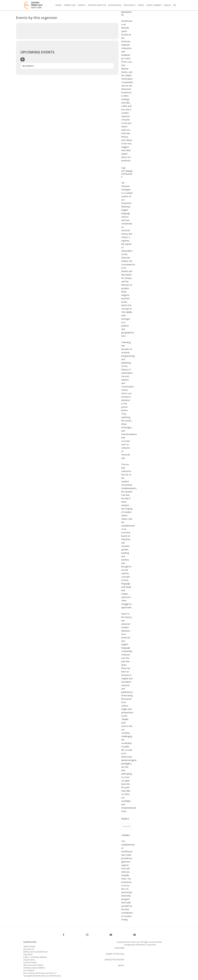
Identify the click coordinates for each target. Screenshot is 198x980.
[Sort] (23, 59)
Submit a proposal (115, 954)
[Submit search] (129, 826)
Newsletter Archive (115, 960)
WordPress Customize (146, 945)
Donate (121, 942)
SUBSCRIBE (119, 948)
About (121, 965)
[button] (175, 5)
